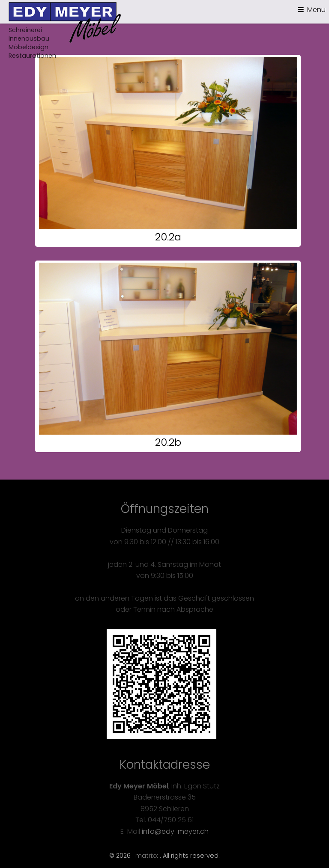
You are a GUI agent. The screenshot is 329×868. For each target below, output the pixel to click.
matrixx (147, 856)
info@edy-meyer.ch (175, 831)
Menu (316, 10)
